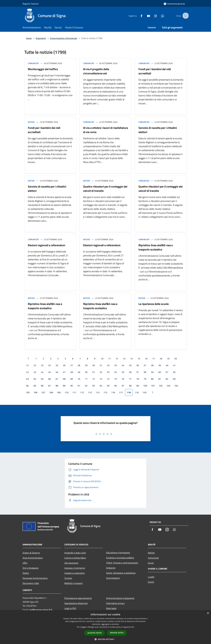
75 (116, 379)
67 (57, 379)
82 (167, 379)
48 (72, 372)
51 (94, 372)
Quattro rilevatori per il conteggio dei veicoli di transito (105, 189)
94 (101, 386)
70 (79, 379)
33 (116, 365)
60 (160, 372)
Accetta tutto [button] (95, 633)
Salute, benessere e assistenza (121, 573)
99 (138, 386)
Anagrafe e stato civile (75, 553)
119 (137, 392)
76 (123, 379)
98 (130, 386)
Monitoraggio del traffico (43, 69)
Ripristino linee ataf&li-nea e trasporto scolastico (156, 247)
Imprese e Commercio (75, 568)
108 (51, 392)
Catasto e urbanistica (75, 573)
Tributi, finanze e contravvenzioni (122, 563)
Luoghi (151, 577)
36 (138, 365)
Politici (26, 573)
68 (64, 379)
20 (176, 359)
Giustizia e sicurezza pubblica (120, 558)
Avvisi (151, 563)
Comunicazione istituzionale (64, 38)
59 (152, 372)
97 (123, 386)
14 (132, 359)
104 (176, 386)
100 (145, 386)
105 (28, 392)
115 (105, 392)
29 (86, 365)
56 (130, 372)
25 (57, 365)
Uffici (25, 563)
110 (67, 392)
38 (152, 365)
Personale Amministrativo (35, 578)
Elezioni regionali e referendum (47, 245)
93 (94, 386)
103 (168, 386)
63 (28, 379)
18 (161, 359)
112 (82, 392)
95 (108, 386)
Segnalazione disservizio (76, 603)
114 (98, 392)
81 (160, 379)
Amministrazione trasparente (120, 598)
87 (50, 386)
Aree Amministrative (33, 558)
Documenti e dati (31, 583)
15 (139, 359)
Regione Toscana (31, 4)
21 (28, 365)
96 (116, 386)
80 (152, 379)
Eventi (151, 582)
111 (74, 392)
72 (94, 379)
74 (108, 379)
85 (35, 386)
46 (57, 372)
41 (174, 365)
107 (43, 392)
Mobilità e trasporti (74, 583)
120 (144, 392)
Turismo (68, 578)
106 (35, 392)
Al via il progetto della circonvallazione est (96, 71)
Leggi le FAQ (70, 608)
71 (86, 379)
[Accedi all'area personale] (174, 4)
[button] (106, 639)
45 (50, 372)
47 (64, 372)
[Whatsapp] (160, 16)
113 (90, 392)
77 (130, 379)
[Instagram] (153, 16)
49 (79, 372)
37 (145, 365)
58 (145, 372)
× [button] (208, 613)
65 (42, 379)
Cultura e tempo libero (75, 558)
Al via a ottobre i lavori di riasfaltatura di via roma (106, 130)
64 (35, 379)
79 (145, 379)
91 (79, 386)
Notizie (31, 122)
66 (50, 379)
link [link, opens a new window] (133, 627)
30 (94, 365)
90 (72, 386)
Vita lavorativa (71, 563)
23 (42, 365)
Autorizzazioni (113, 578)
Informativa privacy (115, 603)
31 (101, 365)
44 (42, 372)
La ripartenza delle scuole (154, 304)
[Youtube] (146, 16)
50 (86, 372)
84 (28, 386)
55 (123, 372)
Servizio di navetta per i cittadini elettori (158, 130)
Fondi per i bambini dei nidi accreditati (155, 71)
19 (168, 359)
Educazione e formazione (118, 553)
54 (116, 372)
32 (108, 365)
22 (35, 365)
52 (101, 372)
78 (138, 379)
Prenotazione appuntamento (78, 598)
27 (72, 365)
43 (35, 372)
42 (28, 372)
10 (102, 359)
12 (117, 359)
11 (110, 359)
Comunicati (33, 63)
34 (123, 365)
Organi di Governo (31, 553)
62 (174, 372)
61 (167, 372)
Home (29, 38)
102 (161, 386)
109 (59, 392)
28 (79, 365)
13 (124, 359)
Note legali (111, 608)
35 (130, 365)
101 (153, 386)
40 (167, 365)
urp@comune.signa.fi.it (41, 610)
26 (64, 365)
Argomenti (41, 38)
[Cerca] (185, 16)
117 (121, 392)
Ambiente (111, 568)
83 (174, 379)
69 (72, 379)
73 (101, 379)
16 (146, 359)
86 (42, 386)
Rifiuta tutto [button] (117, 633)
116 (113, 392)
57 (138, 372)
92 (86, 386)
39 (160, 365)
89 (64, 386)
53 (108, 372)
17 (154, 359)
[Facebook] (139, 16)
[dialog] (106, 627)
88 (57, 386)
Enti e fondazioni (31, 568)
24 (50, 365)
